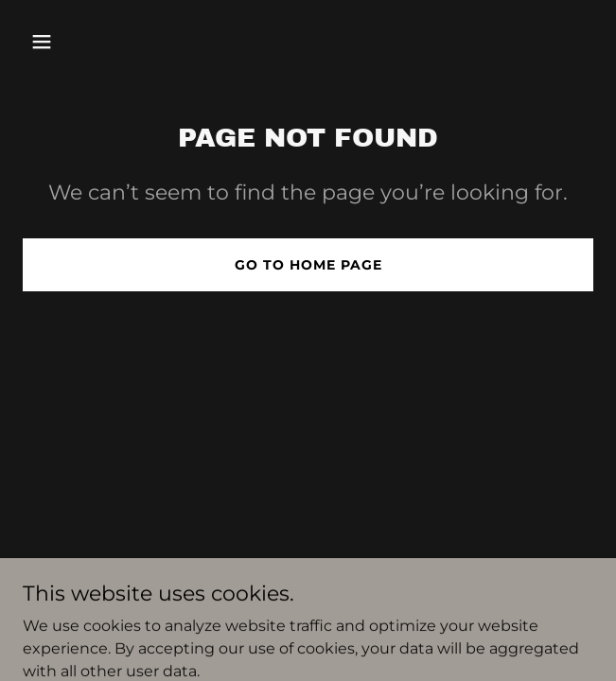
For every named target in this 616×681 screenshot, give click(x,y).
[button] (65, 42)
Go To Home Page (308, 265)
